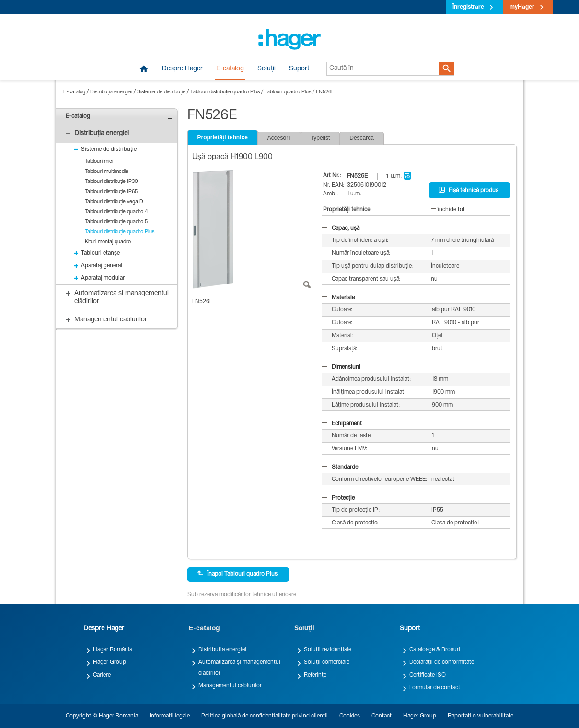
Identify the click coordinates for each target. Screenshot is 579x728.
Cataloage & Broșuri (435, 650)
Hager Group (110, 662)
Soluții (266, 69)
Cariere (102, 675)
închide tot (448, 210)
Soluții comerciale (327, 662)
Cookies (350, 716)
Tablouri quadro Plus (288, 92)
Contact (382, 716)
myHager (522, 7)
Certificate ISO (428, 675)
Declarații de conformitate (442, 662)
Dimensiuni (341, 367)
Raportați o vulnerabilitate (481, 716)
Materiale (338, 298)
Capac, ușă (341, 228)
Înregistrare (468, 7)
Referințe (315, 675)
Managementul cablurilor (230, 686)
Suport (299, 69)
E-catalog (230, 69)
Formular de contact (435, 688)
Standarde (340, 467)
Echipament (342, 424)
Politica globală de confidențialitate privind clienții (265, 716)
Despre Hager (182, 69)
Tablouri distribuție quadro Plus (225, 92)
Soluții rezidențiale (328, 650)
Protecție (338, 498)
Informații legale (170, 716)
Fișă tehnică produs (469, 190)
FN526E (325, 92)
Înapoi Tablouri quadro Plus (237, 574)
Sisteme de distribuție (161, 92)
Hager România (113, 650)
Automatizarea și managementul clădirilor (239, 668)
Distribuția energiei (111, 92)
